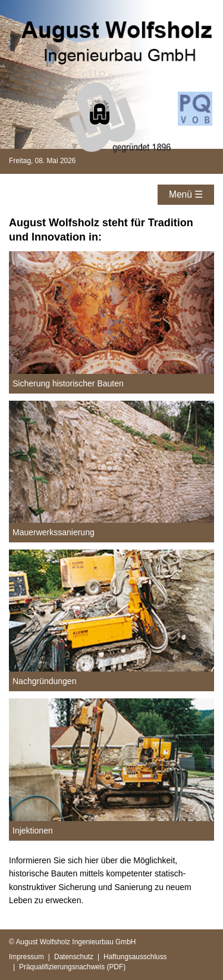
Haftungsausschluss (135, 957)
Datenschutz (74, 957)
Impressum (26, 957)
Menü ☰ (186, 194)
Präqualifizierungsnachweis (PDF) (72, 967)
